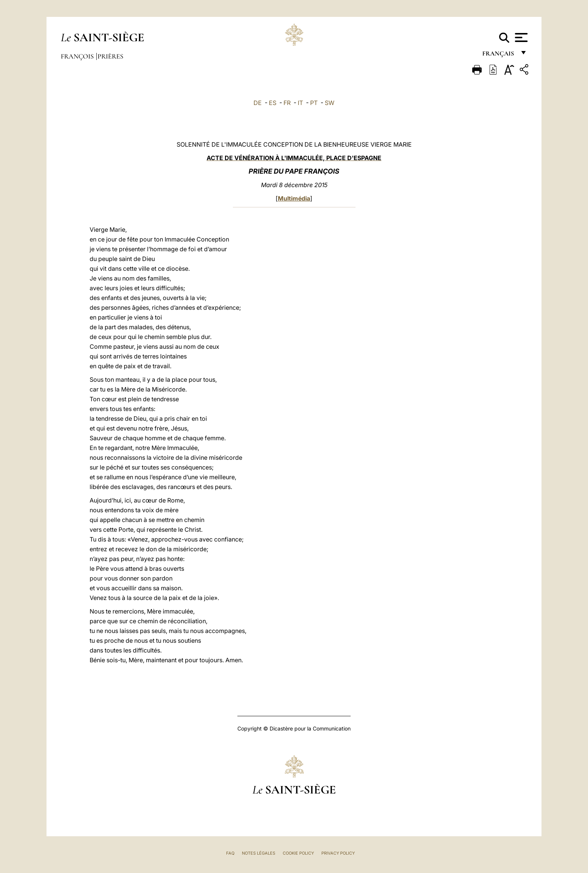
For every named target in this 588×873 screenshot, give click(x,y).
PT (314, 103)
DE (258, 103)
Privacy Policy (338, 853)
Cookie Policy (298, 853)
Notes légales (259, 853)
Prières (110, 56)
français (499, 55)
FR (287, 103)
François (78, 56)
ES (273, 103)
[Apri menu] (520, 37)
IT (300, 103)
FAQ (230, 853)
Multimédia (294, 198)
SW (330, 103)
